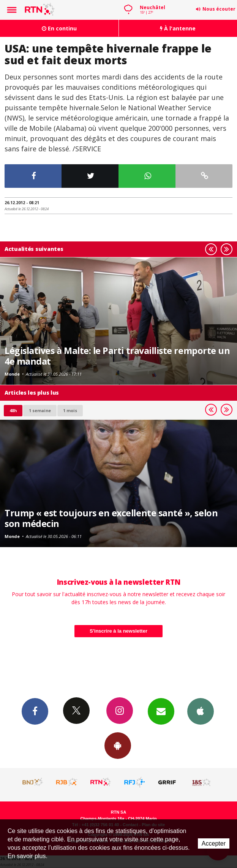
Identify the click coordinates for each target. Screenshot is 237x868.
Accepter (214, 843)
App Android (118, 745)
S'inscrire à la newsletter (118, 631)
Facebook (35, 711)
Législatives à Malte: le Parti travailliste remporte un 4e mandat (117, 356)
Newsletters (161, 711)
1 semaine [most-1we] (40, 410)
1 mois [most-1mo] (70, 410)
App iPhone (201, 711)
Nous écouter (219, 9)
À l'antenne (178, 28)
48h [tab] (13, 410)
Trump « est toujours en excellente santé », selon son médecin (111, 518)
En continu (59, 28)
